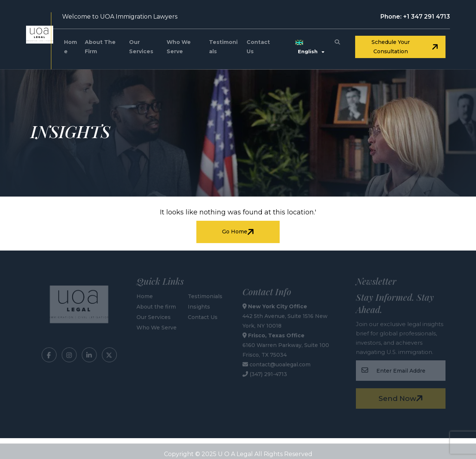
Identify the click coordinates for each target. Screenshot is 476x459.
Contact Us (258, 47)
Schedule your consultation (406, 47)
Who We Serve (179, 47)
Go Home (239, 232)
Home (70, 47)
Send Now (402, 398)
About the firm (100, 47)
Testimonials (223, 47)
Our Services (141, 47)
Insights (199, 306)
